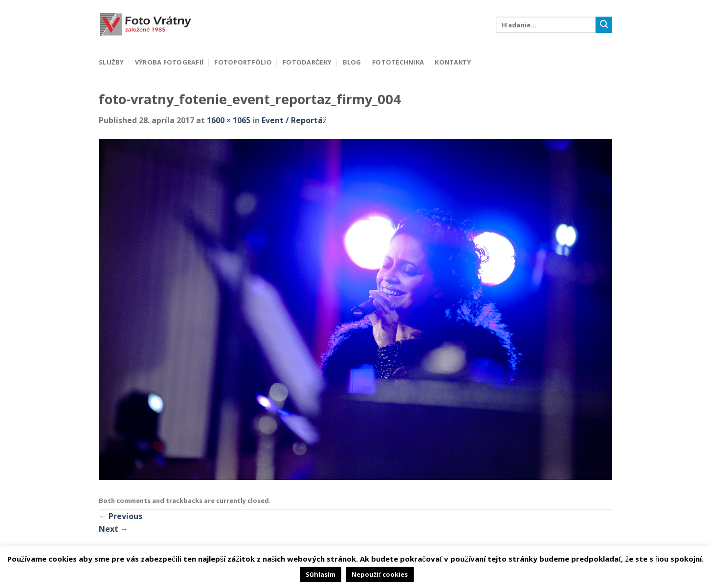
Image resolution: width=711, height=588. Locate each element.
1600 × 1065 (229, 120)
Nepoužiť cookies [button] (380, 574)
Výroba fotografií (169, 62)
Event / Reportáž (294, 120)
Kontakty (453, 62)
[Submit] (604, 25)
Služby (111, 62)
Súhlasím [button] (321, 574)
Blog (352, 62)
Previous (121, 516)
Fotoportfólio (243, 62)
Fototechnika (398, 62)
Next (113, 529)
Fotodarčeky (307, 62)
